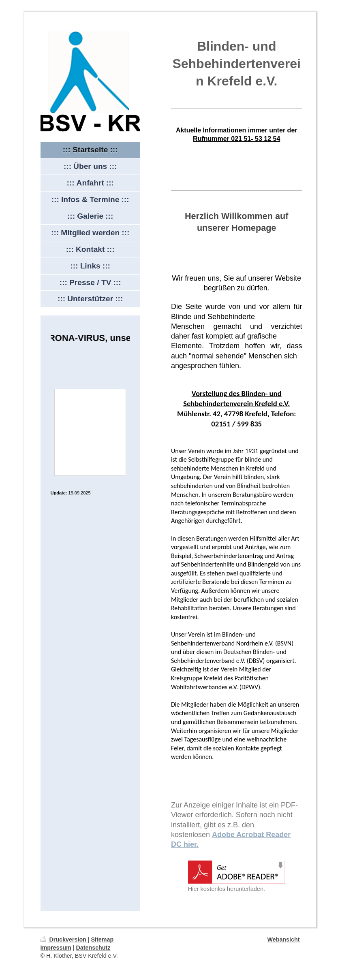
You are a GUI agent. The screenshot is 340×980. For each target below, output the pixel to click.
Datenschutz (93, 948)
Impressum (56, 948)
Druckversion (64, 940)
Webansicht (284, 940)
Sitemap (103, 940)
